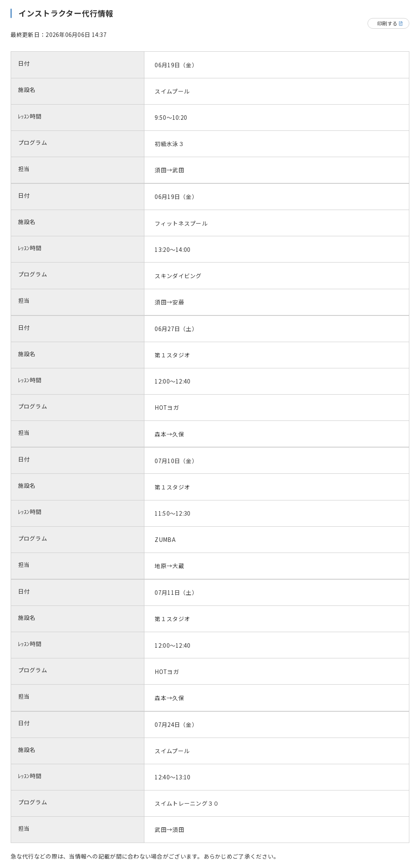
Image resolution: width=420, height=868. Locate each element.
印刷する (387, 23)
